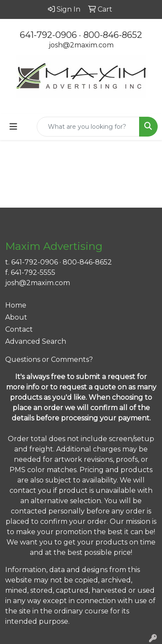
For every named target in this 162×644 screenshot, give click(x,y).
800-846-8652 (113, 35)
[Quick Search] (88, 127)
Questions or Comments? (49, 359)
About (16, 317)
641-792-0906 (48, 35)
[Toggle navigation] (13, 127)
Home (16, 305)
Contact (19, 329)
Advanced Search (36, 341)
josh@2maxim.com (81, 45)
